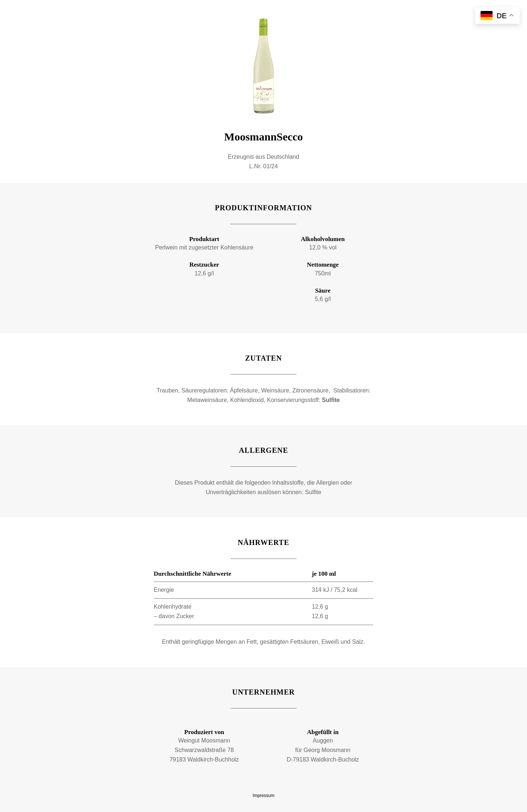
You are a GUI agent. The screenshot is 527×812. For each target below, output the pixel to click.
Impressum (263, 796)
